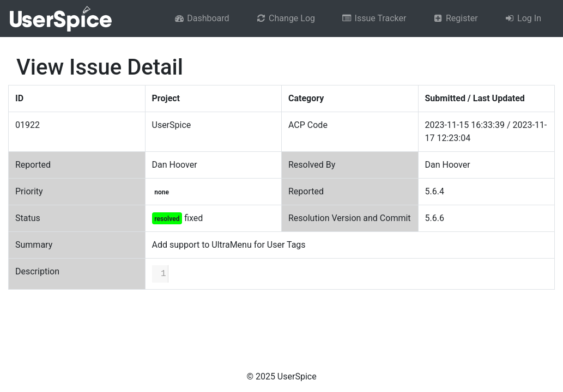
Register (455, 18)
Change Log (285, 18)
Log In (523, 18)
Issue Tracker (374, 18)
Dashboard (202, 18)
